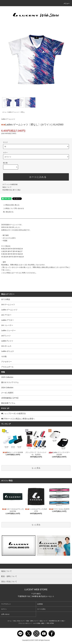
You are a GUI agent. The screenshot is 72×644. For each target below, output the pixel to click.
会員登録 (40, 604)
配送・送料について (32, 621)
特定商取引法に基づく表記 (11, 190)
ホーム (4, 112)
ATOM (52, 623)
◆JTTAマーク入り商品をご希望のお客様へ (36, 419)
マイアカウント (6, 604)
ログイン (4, 609)
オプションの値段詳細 (10, 184)
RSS (48, 623)
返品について (7, 187)
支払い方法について (19, 621)
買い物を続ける (7, 212)
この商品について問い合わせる (12, 208)
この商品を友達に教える (10, 205)
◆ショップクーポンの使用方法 (36, 414)
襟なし (23, 112)
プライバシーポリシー (25, 623)
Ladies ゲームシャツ (14, 112)
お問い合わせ (5, 614)
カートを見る (41, 609)
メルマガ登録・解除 (38, 623)
